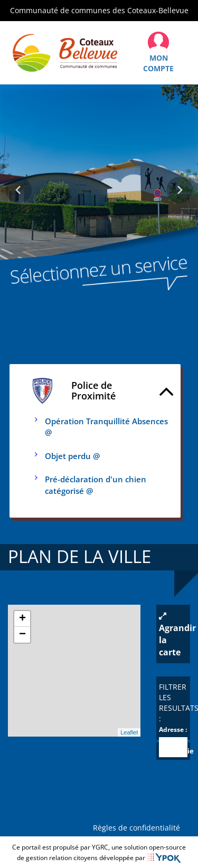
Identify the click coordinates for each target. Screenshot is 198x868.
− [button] (22, 635)
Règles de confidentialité (139, 828)
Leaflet (129, 732)
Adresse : (173, 729)
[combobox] (173, 747)
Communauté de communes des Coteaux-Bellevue (99, 10)
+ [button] (22, 619)
